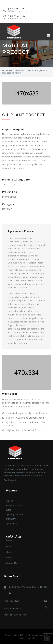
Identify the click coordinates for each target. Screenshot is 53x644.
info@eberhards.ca (13, 608)
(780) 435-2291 (12, 601)
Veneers (10, 501)
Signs (9, 510)
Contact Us (11, 563)
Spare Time (11, 523)
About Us (11, 552)
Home (9, 547)
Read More (10, 480)
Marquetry (11, 519)
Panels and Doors (14, 505)
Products (11, 557)
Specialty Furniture (15, 514)
